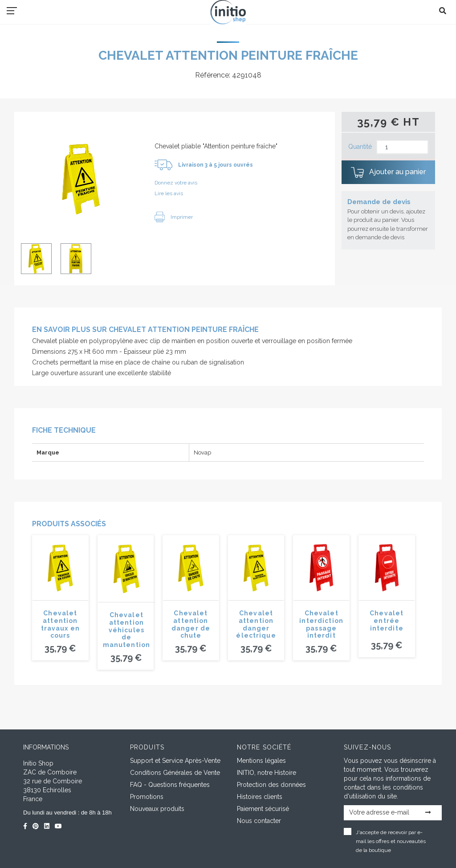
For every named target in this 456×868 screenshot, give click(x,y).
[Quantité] (402, 147)
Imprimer (174, 217)
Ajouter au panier (388, 172)
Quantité (360, 147)
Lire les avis (169, 193)
